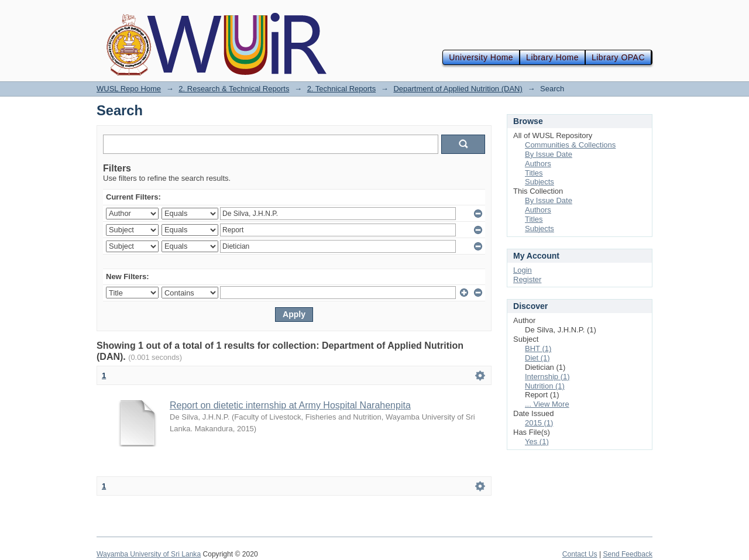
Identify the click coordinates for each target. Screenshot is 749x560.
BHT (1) (538, 348)
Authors (538, 164)
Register (527, 279)
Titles (534, 173)
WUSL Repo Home (129, 89)
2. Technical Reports (342, 89)
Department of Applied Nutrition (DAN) (458, 89)
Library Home (552, 57)
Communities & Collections (570, 145)
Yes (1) (537, 442)
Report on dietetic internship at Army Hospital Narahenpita (290, 405)
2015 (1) (539, 423)
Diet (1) (537, 358)
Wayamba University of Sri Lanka (149, 554)
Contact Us (580, 554)
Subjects (540, 182)
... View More (547, 404)
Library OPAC (618, 57)
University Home (481, 57)
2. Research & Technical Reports (234, 89)
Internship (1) (547, 377)
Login (523, 270)
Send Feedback (628, 554)
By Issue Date (549, 154)
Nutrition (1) (545, 386)
